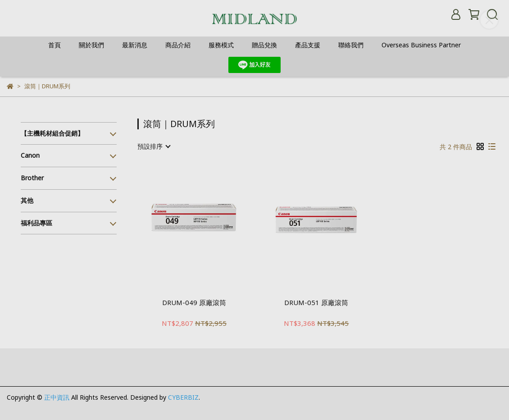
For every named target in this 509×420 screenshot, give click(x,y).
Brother (32, 178)
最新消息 (135, 45)
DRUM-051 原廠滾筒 (316, 303)
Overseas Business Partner (421, 45)
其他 (27, 200)
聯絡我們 (351, 45)
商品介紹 (178, 45)
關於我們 (91, 45)
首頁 (55, 45)
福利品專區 (36, 223)
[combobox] (154, 146)
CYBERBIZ (183, 397)
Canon (30, 155)
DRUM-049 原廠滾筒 (194, 303)
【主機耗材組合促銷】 (52, 133)
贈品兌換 (264, 45)
